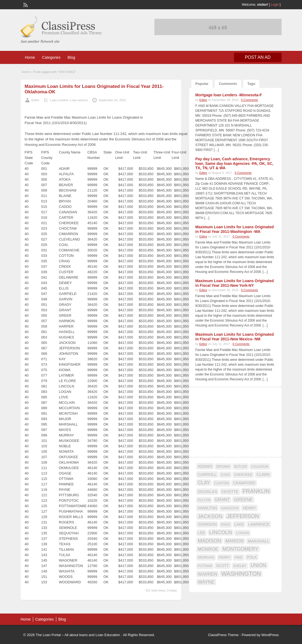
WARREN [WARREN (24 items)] (208, 574)
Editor (35, 100)
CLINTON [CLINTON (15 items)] (222, 483)
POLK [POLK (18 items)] (252, 557)
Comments (228, 84)
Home (30, 57)
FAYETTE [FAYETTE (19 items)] (230, 492)
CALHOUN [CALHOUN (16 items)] (260, 466)
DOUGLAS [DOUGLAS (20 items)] (208, 492)
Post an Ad (258, 57)
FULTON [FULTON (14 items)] (204, 500)
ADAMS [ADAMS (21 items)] (205, 466)
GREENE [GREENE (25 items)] (243, 500)
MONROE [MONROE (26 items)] (208, 549)
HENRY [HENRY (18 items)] (249, 508)
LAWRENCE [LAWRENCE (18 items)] (259, 524)
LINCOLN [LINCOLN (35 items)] (221, 532)
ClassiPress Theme (223, 635)
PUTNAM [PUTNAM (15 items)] (205, 566)
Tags (251, 84)
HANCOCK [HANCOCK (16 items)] (230, 508)
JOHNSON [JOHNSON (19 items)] (207, 524)
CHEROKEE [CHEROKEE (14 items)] (243, 475)
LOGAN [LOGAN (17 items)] (242, 533)
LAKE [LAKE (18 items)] (239, 524)
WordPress (270, 635)
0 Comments (250, 100)
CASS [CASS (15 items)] (225, 475)
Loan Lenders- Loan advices (69, 100)
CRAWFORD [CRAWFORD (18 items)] (244, 483)
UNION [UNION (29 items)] (258, 565)
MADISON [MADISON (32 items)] (210, 541)
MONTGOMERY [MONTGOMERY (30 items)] (240, 549)
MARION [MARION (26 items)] (234, 541)
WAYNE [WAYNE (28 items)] (206, 582)
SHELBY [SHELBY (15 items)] (240, 566)
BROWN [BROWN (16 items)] (223, 466)
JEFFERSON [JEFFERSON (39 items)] (243, 516)
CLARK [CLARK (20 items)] (263, 474)
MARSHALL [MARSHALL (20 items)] (258, 541)
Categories (51, 57)
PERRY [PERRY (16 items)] (225, 557)
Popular (202, 84)
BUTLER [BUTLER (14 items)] (240, 467)
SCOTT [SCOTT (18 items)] (222, 566)
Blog (71, 57)
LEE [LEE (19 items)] (202, 533)
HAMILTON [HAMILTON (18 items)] (208, 508)
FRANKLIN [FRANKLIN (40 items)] (256, 491)
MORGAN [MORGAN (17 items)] (206, 557)
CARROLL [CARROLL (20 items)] (207, 474)
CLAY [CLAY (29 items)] (204, 483)
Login (275, 5)
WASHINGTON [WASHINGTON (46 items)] (241, 574)
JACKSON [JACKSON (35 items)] (210, 516)
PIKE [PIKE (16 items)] (239, 557)
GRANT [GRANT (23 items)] (222, 500)
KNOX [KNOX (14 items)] (226, 525)
